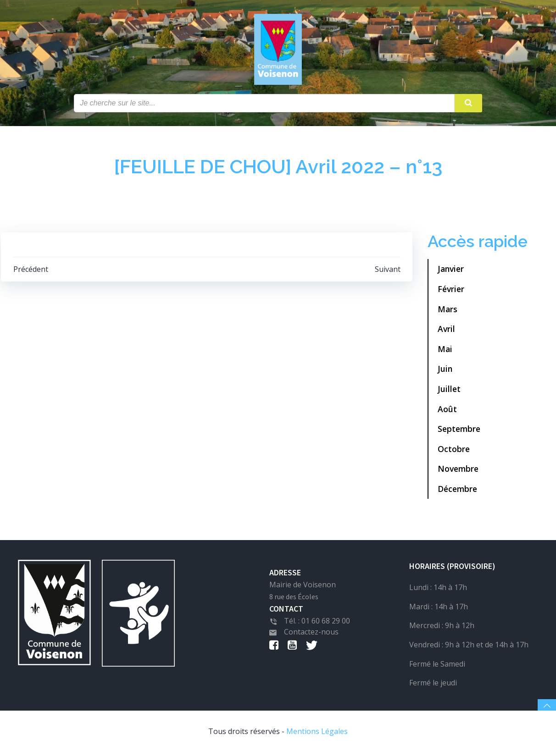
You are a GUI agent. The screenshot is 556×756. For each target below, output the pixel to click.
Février (451, 292)
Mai (445, 352)
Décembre (457, 492)
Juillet (449, 392)
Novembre (458, 472)
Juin (445, 372)
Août (447, 412)
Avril (446, 332)
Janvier (451, 272)
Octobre (454, 452)
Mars (448, 312)
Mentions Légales (317, 736)
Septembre (459, 432)
